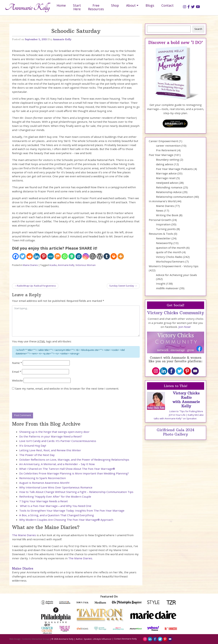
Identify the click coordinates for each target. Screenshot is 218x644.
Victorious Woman (86, 265)
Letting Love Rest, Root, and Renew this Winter (50, 450)
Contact (167, 5)
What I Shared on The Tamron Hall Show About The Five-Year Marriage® (67, 469)
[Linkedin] (37, 256)
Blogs (150, 5)
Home (61, 5)
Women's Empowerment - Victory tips (174, 266)
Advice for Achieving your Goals (176, 275)
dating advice (165, 164)
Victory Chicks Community (176, 313)
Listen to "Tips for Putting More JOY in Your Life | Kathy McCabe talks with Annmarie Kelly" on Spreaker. (179, 415)
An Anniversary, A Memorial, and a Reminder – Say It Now (57, 464)
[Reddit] (30, 256)
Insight (161, 284)
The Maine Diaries (24, 535)
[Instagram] (86, 256)
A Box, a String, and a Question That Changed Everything (57, 515)
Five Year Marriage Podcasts (174, 169)
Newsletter (163, 238)
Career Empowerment (163, 141)
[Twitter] (23, 256)
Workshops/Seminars (170, 261)
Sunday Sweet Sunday (122, 286)
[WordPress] (100, 256)
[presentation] (39, 402)
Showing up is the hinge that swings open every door (54, 432)
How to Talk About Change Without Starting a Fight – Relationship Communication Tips (76, 492)
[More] (121, 256)
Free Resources (96, 7)
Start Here (77, 7)
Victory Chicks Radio (169, 257)
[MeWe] (51, 256)
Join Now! (184, 327)
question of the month (171, 248)
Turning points (166, 229)
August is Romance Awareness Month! (44, 483)
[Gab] (72, 256)
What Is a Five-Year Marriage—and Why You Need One (55, 506)
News (160, 210)
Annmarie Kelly (62, 39)
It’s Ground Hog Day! (33, 446)
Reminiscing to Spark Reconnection (43, 478)
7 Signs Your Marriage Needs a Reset (43, 501)
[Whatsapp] (65, 256)
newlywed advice (167, 183)
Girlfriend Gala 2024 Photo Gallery (175, 432)
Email (17, 372)
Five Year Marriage (161, 155)
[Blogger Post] (93, 256)
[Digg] (79, 256)
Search (198, 29)
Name (17, 363)
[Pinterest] (44, 256)
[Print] (114, 256)
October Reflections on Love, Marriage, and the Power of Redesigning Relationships (74, 460)
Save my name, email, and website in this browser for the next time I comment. (67, 388)
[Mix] (58, 256)
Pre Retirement (166, 150)
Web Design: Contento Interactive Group (29, 639)
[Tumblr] (107, 256)
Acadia (53, 265)
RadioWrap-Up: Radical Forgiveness (36, 286)
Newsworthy (164, 243)
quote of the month (169, 252)
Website (17, 380)
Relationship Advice (169, 192)
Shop (115, 5)
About (131, 5)
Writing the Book (167, 215)
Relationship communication (175, 197)
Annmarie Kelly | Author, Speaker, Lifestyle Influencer (85, 639)
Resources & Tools (161, 234)
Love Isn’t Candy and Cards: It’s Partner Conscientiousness (58, 441)
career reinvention (168, 146)
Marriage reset (166, 178)
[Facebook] (16, 256)
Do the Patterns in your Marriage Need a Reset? (51, 436)
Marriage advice (166, 173)
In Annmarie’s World (162, 201)
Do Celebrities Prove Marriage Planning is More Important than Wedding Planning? (74, 473)
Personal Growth (160, 220)
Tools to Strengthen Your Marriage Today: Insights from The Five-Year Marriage (72, 510)
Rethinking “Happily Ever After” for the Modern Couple (55, 497)
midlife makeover (167, 288)
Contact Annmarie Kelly (125, 639)
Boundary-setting (167, 160)
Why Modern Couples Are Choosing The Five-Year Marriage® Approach (66, 520)
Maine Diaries (30, 265)
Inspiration (163, 224)
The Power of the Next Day (37, 455)
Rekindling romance (169, 187)
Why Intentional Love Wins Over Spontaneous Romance (56, 487)
